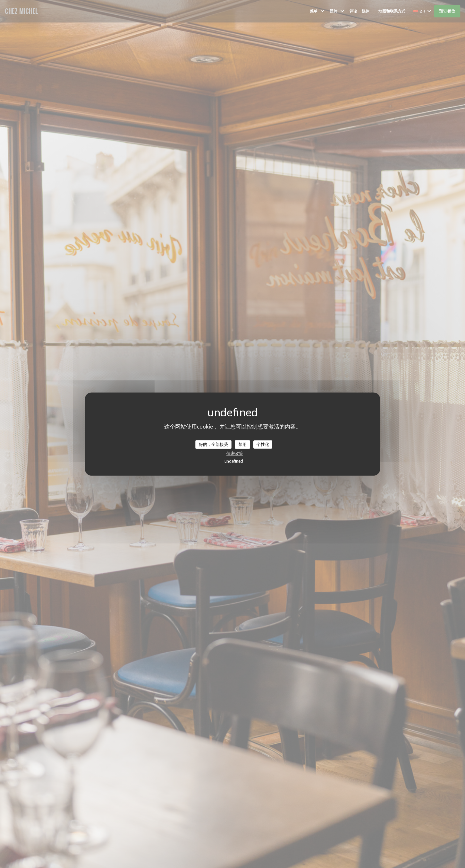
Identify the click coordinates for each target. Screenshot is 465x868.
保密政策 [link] (235, 453)
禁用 (242, 444)
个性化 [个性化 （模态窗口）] (263, 444)
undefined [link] (234, 461)
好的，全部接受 (213, 444)
